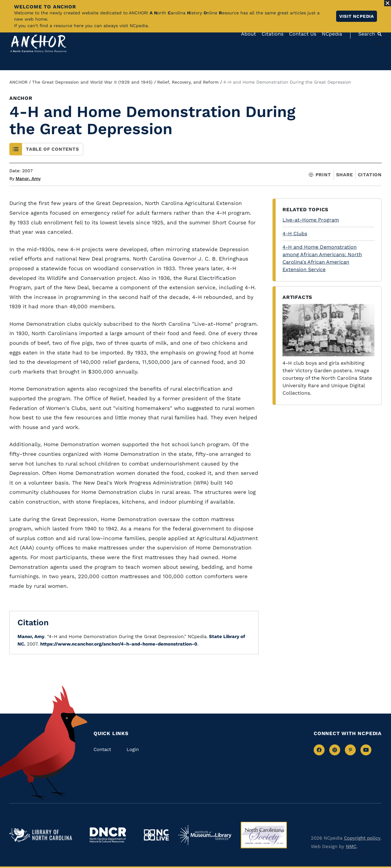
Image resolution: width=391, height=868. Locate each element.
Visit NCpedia (357, 16)
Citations (273, 34)
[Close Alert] (388, 3)
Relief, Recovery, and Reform (188, 82)
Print (320, 175)
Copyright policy (362, 838)
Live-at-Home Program (311, 220)
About (249, 34)
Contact (102, 749)
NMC (351, 846)
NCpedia (332, 34)
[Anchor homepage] (38, 44)
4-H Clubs (295, 234)
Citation (370, 175)
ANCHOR (18, 82)
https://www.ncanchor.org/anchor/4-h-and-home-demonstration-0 (119, 644)
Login (133, 749)
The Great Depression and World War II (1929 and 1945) (92, 82)
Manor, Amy (28, 178)
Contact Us (303, 34)
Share (345, 175)
